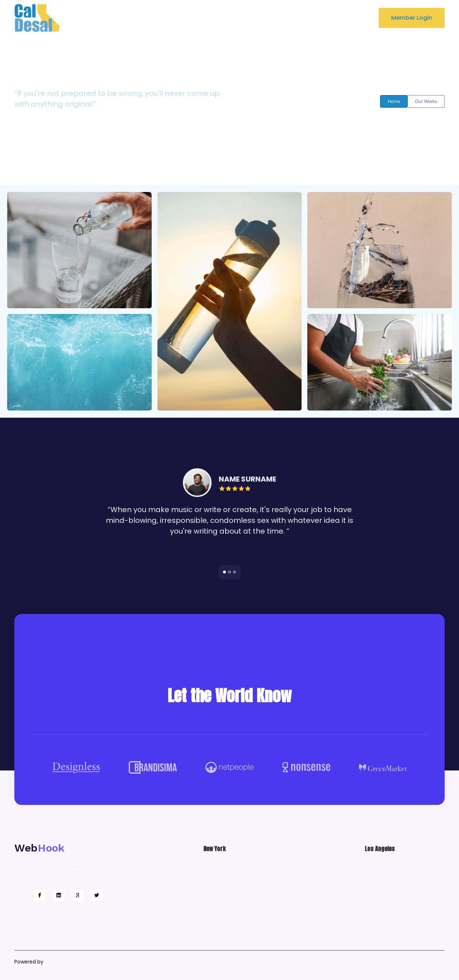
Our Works (426, 101)
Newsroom (241, 18)
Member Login (412, 18)
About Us (144, 18)
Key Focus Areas (191, 18)
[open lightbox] (79, 250)
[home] (37, 18)
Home (394, 101)
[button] (288, 18)
